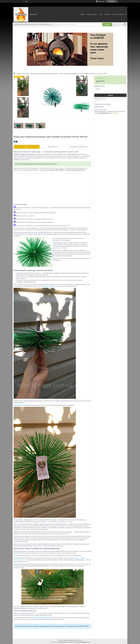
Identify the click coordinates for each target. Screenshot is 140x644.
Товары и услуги (91, 14)
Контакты (107, 14)
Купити (110, 95)
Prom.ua (79, 640)
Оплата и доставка (117, 14)
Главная (82, 14)
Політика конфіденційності (82, 642)
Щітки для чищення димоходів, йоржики (44, 74)
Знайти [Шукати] (107, 24)
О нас (101, 14)
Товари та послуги (23, 74)
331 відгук (101, 1)
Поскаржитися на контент (66, 642)
